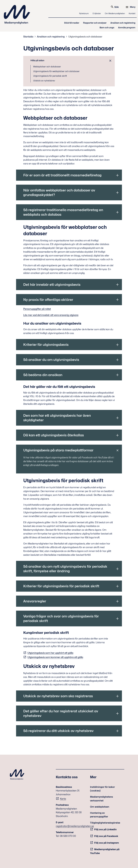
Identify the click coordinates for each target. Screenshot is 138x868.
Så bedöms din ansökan (43, 375)
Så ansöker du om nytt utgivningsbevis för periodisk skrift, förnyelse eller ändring (65, 569)
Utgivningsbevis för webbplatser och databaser (56, 71)
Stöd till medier (72, 23)
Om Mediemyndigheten (115, 13)
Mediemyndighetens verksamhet (101, 799)
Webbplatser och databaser (47, 67)
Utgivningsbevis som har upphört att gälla (50, 653)
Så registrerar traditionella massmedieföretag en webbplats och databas (63, 212)
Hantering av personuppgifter (99, 815)
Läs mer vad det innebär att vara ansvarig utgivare (51, 315)
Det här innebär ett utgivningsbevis (52, 285)
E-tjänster (97, 13)
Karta (63, 799)
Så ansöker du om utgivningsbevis (51, 360)
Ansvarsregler (35, 601)
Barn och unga (107, 28)
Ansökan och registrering (123, 23)
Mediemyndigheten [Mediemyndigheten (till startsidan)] (17, 14)
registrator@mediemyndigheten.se (75, 826)
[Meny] (131, 7)
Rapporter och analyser (95, 23)
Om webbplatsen (100, 807)
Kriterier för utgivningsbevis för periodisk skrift (61, 586)
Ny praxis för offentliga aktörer (48, 300)
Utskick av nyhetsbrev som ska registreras (58, 696)
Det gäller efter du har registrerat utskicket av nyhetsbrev (61, 713)
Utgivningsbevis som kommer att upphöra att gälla (55, 657)
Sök (115, 7)
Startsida (28, 37)
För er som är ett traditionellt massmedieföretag (62, 175)
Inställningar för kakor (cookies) (102, 789)
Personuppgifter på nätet (37, 309)
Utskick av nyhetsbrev (44, 81)
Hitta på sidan (37, 60)
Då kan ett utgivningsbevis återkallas (54, 435)
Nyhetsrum (84, 13)
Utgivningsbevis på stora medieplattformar (58, 450)
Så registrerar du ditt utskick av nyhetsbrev (58, 731)
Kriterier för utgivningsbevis (46, 345)
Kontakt (132, 13)
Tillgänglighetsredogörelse (105, 823)
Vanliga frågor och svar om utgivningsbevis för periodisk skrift (61, 619)
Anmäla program (127, 28)
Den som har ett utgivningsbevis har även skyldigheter (57, 418)
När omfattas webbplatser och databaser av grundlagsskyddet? (59, 192)
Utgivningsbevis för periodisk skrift (50, 76)
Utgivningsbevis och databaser (85, 37)
